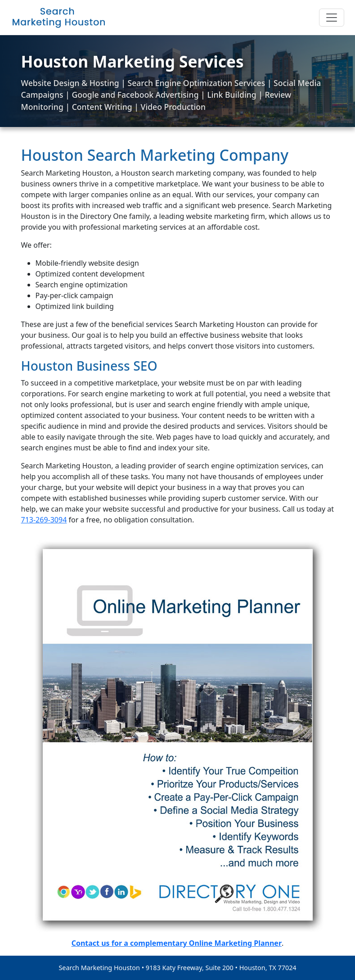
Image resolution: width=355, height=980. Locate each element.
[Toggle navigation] (332, 18)
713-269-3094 (44, 520)
